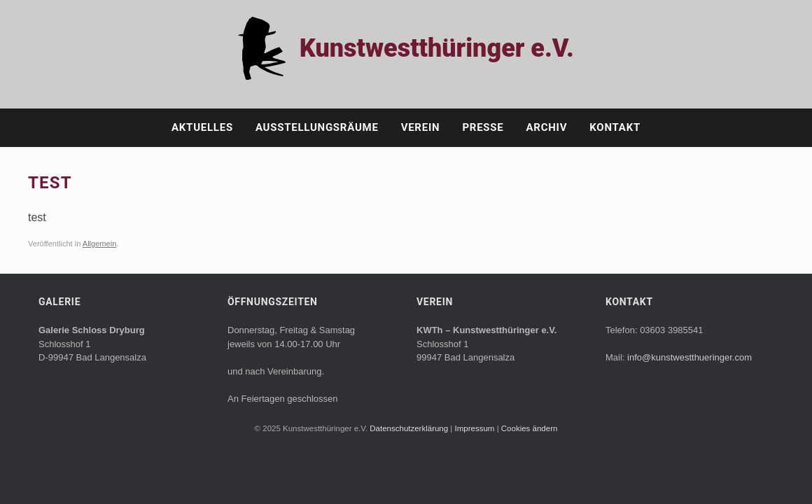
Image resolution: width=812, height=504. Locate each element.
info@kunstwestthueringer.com (689, 357)
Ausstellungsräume (317, 127)
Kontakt (615, 127)
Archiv (547, 127)
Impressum (476, 428)
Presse (483, 127)
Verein (421, 127)
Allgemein (100, 244)
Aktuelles (202, 127)
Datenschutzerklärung (410, 428)
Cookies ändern (530, 428)
